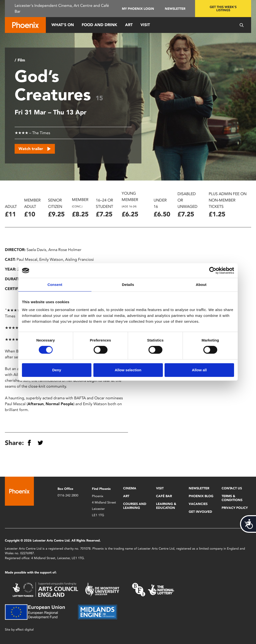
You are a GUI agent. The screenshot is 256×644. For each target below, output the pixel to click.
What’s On (63, 25)
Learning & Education (166, 506)
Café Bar (164, 496)
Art (129, 25)
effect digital (25, 629)
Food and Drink (99, 25)
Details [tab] (128, 285)
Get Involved (200, 512)
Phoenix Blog (201, 496)
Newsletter (175, 9)
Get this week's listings (223, 9)
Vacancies (198, 504)
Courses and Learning (135, 506)
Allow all (199, 370)
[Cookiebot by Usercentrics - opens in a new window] (213, 271)
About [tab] (201, 285)
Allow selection (128, 370)
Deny (57, 370)
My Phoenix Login (138, 9)
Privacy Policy (235, 508)
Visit (145, 25)
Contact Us (232, 488)
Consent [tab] (55, 285)
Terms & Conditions (232, 498)
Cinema (130, 488)
